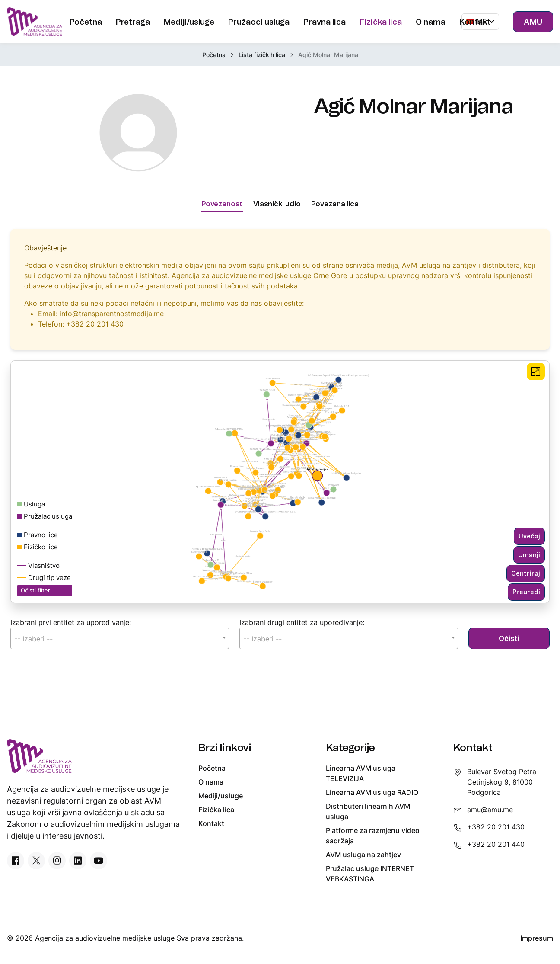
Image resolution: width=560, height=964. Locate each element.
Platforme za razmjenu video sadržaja (373, 836)
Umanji (529, 562)
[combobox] (120, 646)
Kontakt (211, 823)
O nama (211, 782)
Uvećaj (529, 543)
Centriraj (526, 581)
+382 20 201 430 (95, 331)
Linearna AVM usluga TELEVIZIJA (361, 773)
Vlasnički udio (277, 210)
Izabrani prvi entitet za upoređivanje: (71, 630)
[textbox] (120, 646)
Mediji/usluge (221, 796)
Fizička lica (216, 810)
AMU (533, 22)
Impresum (537, 938)
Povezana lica (335, 210)
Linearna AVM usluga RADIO (372, 792)
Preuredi (526, 599)
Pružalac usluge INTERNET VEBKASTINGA (370, 874)
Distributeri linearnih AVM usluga (368, 811)
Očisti (509, 645)
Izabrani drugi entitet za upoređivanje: (302, 630)
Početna (214, 55)
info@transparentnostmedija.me (112, 321)
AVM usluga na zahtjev (363, 855)
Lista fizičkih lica (262, 55)
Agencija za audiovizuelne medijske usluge (106, 938)
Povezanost (222, 210)
